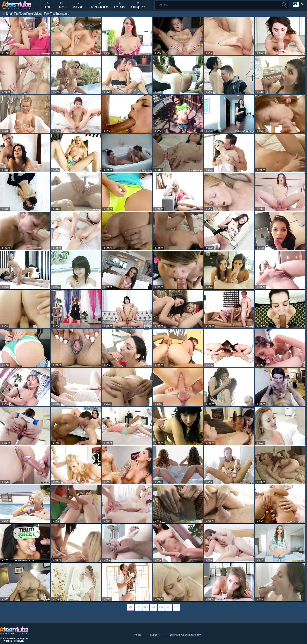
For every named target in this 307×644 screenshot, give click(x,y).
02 (138, 607)
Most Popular (100, 7)
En (298, 5)
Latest (61, 7)
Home (47, 7)
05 (161, 607)
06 (169, 607)
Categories (138, 7)
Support (155, 635)
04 (153, 607)
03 (146, 607)
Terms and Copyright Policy (184, 635)
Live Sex (120, 7)
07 (176, 607)
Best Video (78, 7)
